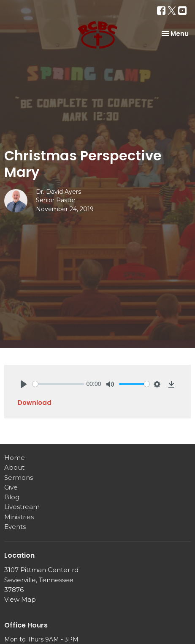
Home (15, 458)
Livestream (22, 507)
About (14, 467)
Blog (12, 497)
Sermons (19, 477)
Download (35, 403)
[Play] (24, 384)
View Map (20, 599)
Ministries (19, 517)
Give (11, 487)
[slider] (58, 384)
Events (15, 527)
